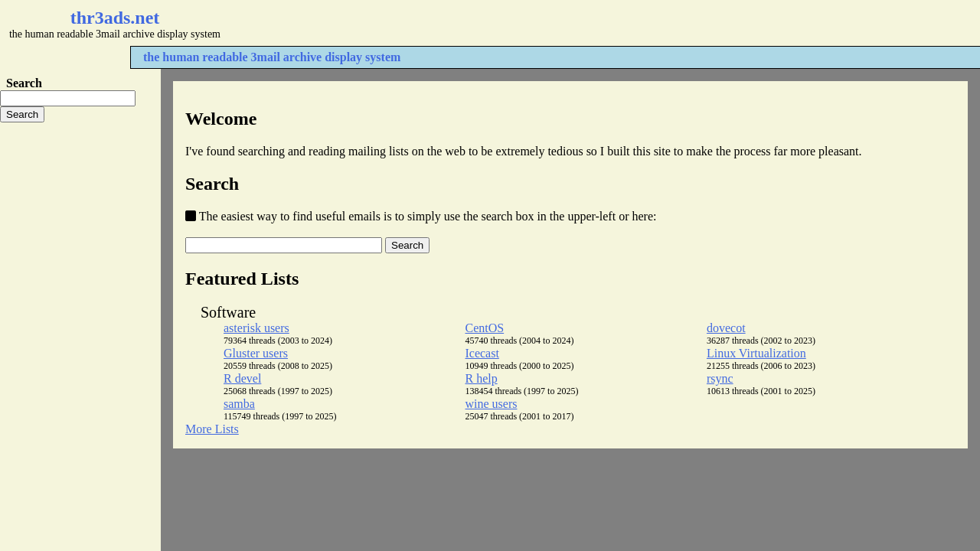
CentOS (484, 328)
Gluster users (256, 353)
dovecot (726, 328)
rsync (720, 378)
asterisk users (256, 328)
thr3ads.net (115, 18)
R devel (242, 378)
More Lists (212, 429)
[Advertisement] (456, 23)
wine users (491, 404)
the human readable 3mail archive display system (272, 57)
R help (481, 378)
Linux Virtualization (756, 353)
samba (239, 404)
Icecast (482, 353)
